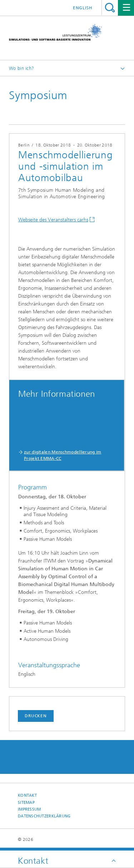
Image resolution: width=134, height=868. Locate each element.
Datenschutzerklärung (44, 816)
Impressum (29, 809)
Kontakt (27, 795)
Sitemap (26, 803)
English (83, 8)
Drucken (36, 716)
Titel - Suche (110, 8)
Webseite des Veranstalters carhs (53, 220)
